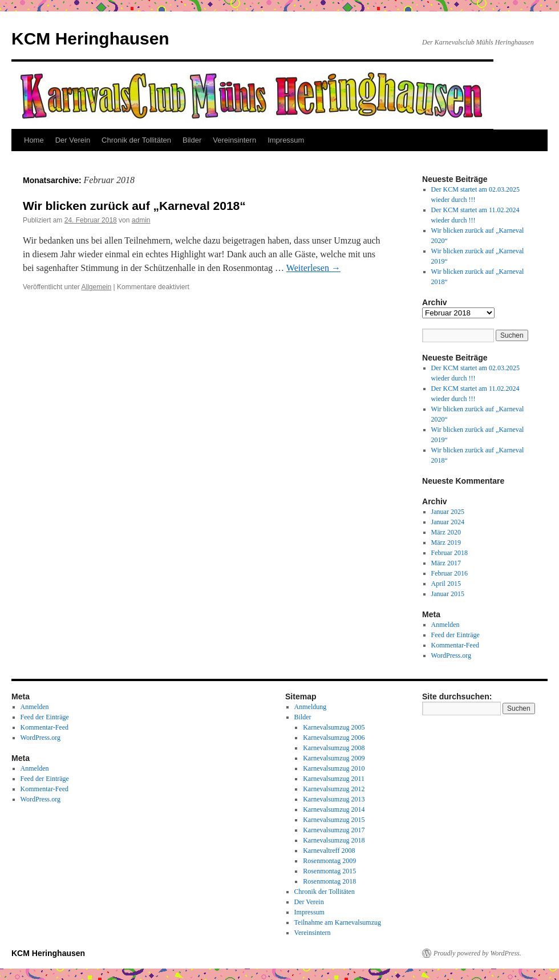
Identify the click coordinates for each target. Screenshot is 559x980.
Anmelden (445, 625)
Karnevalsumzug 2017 (334, 830)
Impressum (286, 140)
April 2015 (446, 584)
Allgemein (97, 287)
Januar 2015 (448, 594)
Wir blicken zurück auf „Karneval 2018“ (134, 206)
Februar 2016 (449, 573)
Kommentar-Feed (455, 645)
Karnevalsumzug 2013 (334, 799)
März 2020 (446, 532)
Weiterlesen (313, 268)
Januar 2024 (448, 522)
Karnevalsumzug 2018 (334, 840)
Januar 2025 (448, 512)
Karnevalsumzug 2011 (334, 779)
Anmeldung (311, 707)
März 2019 (446, 542)
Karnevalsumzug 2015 (334, 820)
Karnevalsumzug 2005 (334, 727)
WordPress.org (451, 655)
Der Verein (73, 140)
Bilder (192, 140)
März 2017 (446, 563)
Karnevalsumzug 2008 (334, 748)
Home (34, 140)
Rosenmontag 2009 (329, 861)
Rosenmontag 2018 (329, 881)
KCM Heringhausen (90, 39)
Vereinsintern (234, 140)
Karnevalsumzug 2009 (334, 758)
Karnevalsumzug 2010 (334, 768)
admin (141, 220)
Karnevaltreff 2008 (329, 851)
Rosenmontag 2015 (329, 871)
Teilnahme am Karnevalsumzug (338, 922)
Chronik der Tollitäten (136, 140)
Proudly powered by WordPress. (477, 953)
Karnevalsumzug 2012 (334, 789)
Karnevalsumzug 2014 (334, 809)
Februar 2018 (449, 553)
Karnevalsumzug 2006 (334, 738)
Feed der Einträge (455, 635)
